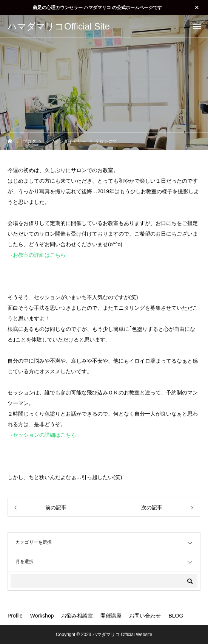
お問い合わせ (145, 616)
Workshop (42, 616)
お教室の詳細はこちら (39, 255)
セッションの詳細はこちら (45, 435)
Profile (15, 616)
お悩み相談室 (77, 616)
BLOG (176, 616)
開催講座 (111, 616)
